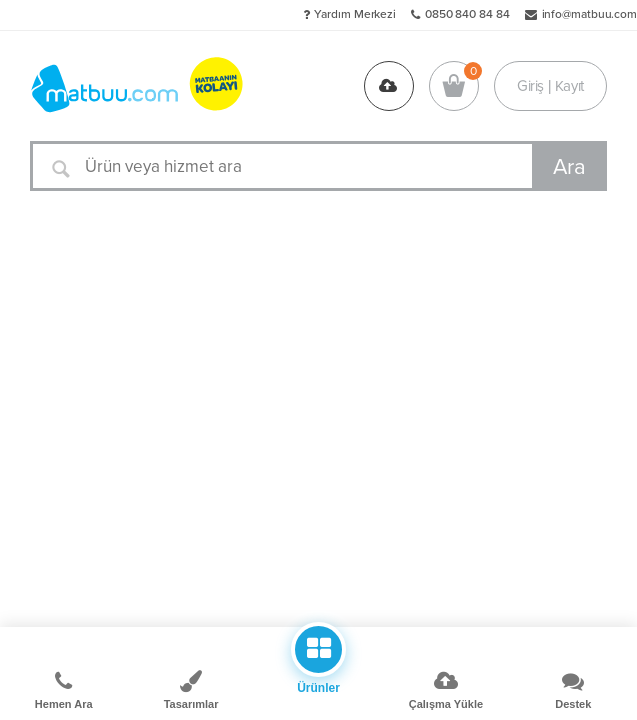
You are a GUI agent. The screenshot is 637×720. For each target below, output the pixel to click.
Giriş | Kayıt (550, 86)
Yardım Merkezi (355, 14)
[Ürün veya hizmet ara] (318, 166)
